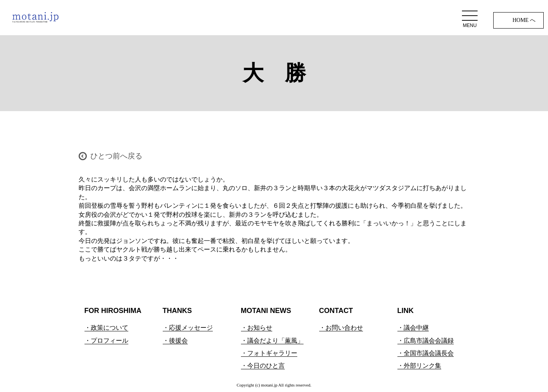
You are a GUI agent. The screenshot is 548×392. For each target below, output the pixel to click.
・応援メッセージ (188, 328)
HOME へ (524, 20)
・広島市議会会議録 (426, 341)
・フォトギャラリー (269, 353)
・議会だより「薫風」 (272, 341)
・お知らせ (257, 328)
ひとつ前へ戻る (116, 156)
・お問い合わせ (341, 328)
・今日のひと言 (263, 366)
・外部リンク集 (419, 366)
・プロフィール (106, 341)
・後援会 (175, 341)
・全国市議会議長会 (426, 353)
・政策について (106, 328)
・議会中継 (413, 328)
